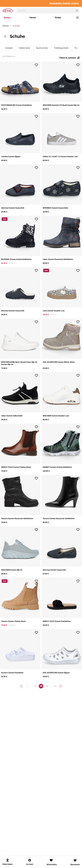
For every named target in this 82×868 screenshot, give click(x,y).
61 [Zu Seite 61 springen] (55, 686)
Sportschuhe (42, 48)
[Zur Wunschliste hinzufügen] (36, 65)
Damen (7, 18)
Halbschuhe (24, 48)
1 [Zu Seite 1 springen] (27, 686)
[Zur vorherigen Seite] (21, 686)
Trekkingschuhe (61, 48)
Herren (33, 18)
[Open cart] (75, 860)
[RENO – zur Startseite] (8, 10)
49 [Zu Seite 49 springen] (47, 686)
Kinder (58, 18)
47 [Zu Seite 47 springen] (35, 686)
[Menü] (77, 18)
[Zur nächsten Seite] (61, 686)
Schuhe (16, 26)
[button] (20, 86)
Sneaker (9, 48)
